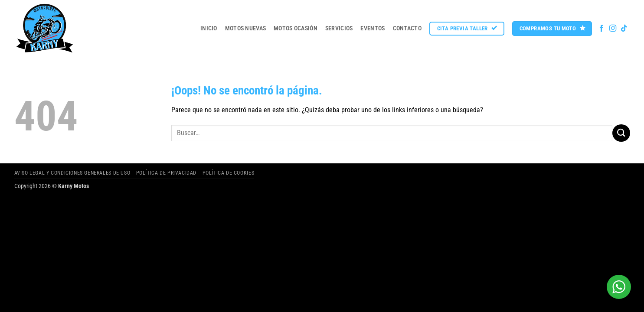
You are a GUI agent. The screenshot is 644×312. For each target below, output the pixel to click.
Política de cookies (229, 173)
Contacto (407, 28)
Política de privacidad (166, 173)
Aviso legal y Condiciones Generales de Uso (72, 173)
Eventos (373, 28)
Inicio (209, 28)
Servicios (339, 28)
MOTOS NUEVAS (245, 28)
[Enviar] (621, 133)
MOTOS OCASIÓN (296, 28)
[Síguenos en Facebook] (602, 29)
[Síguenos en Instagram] (613, 29)
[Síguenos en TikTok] (624, 29)
